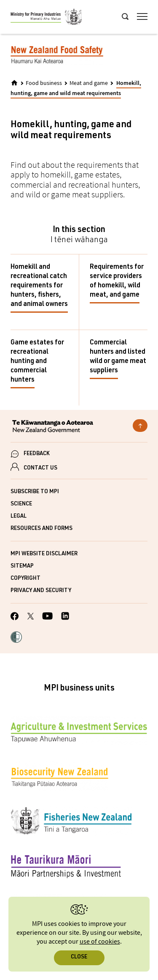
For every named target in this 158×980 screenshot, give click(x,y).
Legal (19, 517)
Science (21, 504)
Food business (44, 83)
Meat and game (89, 83)
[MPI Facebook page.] (15, 617)
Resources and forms (42, 529)
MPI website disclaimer (44, 554)
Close (79, 957)
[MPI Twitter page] (31, 617)
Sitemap (22, 566)
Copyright (25, 579)
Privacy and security (41, 591)
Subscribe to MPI (35, 492)
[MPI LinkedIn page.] (65, 617)
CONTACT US (40, 468)
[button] (16, 638)
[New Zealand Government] (79, 427)
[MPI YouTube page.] (47, 617)
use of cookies (100, 942)
